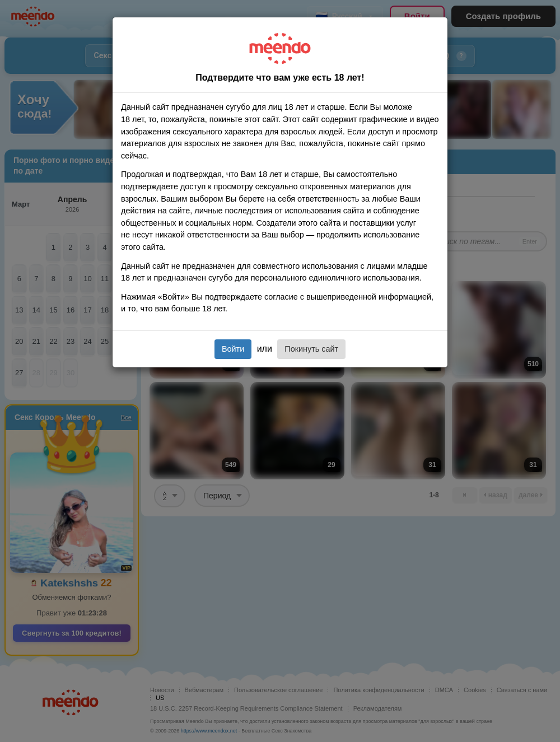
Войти (233, 349)
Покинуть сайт (311, 349)
